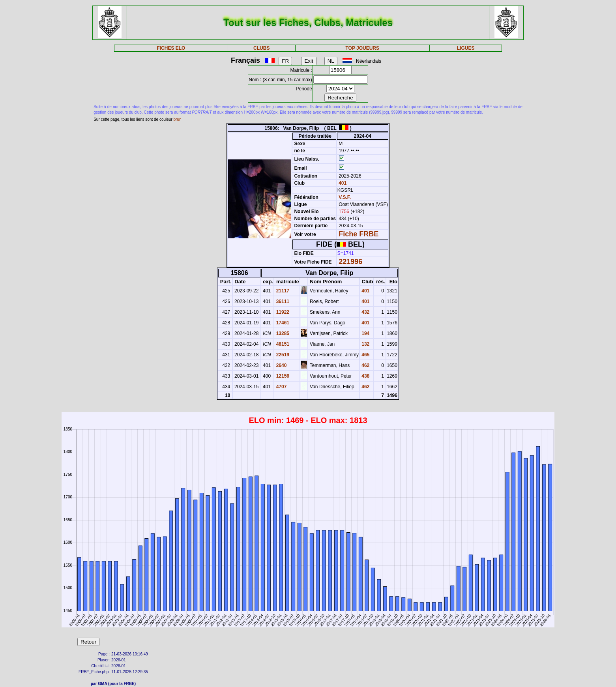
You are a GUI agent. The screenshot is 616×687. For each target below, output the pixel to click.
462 (365, 365)
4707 (281, 387)
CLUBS (261, 48)
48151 (282, 344)
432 (365, 312)
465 (365, 355)
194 (365, 333)
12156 (282, 376)
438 (365, 376)
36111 (282, 301)
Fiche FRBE (359, 234)
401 (342, 183)
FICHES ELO (171, 48)
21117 (282, 291)
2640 (281, 365)
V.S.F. (345, 197)
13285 (282, 333)
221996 (350, 262)
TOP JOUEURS (362, 48)
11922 (282, 312)
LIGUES (466, 48)
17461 (282, 323)
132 (365, 344)
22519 (282, 355)
